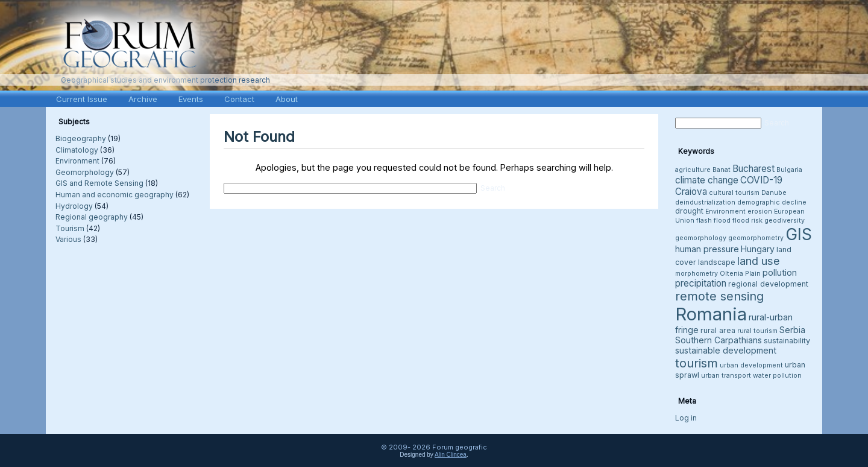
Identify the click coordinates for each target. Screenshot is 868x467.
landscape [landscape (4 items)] (717, 262)
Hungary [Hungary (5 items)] (758, 249)
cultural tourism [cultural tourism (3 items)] (734, 193)
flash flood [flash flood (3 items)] (713, 221)
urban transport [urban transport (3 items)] (726, 376)
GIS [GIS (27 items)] (799, 234)
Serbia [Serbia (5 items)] (792, 330)
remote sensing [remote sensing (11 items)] (719, 296)
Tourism (70, 228)
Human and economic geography (115, 195)
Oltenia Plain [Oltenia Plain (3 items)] (740, 274)
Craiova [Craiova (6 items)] (691, 192)
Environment (77, 161)
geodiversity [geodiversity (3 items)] (785, 221)
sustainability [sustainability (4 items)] (787, 341)
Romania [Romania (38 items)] (711, 314)
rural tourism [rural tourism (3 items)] (757, 331)
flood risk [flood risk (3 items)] (747, 221)
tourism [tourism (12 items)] (697, 363)
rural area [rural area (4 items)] (718, 330)
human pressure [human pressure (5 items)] (707, 249)
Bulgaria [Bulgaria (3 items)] (789, 170)
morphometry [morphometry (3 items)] (697, 274)
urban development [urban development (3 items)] (751, 365)
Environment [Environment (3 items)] (725, 211)
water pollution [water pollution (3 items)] (777, 376)
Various (68, 239)
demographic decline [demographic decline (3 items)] (772, 202)
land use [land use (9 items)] (759, 261)
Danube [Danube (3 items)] (774, 193)
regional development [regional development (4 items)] (768, 284)
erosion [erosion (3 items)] (760, 211)
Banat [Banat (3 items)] (722, 170)
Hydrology (74, 206)
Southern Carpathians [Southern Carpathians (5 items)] (719, 340)
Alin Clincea (451, 455)
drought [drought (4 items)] (689, 211)
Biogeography (81, 138)
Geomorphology (85, 172)
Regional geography (92, 217)
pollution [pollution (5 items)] (780, 272)
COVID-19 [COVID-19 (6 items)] (761, 180)
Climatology (77, 150)
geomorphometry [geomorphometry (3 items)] (756, 238)
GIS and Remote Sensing (99, 183)
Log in (686, 418)
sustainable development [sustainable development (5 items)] (726, 350)
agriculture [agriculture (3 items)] (693, 170)
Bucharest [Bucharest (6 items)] (753, 169)
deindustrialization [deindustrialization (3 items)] (705, 202)
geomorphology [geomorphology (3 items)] (701, 238)
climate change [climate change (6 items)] (707, 180)
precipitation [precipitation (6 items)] (701, 283)
